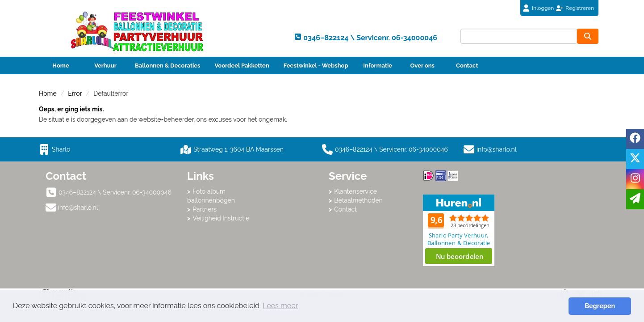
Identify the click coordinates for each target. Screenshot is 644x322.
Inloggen (543, 8)
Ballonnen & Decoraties (167, 66)
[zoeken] (588, 36)
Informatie (378, 66)
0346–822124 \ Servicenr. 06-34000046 (385, 149)
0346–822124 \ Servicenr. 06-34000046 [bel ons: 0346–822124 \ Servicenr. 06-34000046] (115, 192)
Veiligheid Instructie (221, 218)
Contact (467, 66)
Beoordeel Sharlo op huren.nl (459, 230)
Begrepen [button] (600, 306)
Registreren (580, 8)
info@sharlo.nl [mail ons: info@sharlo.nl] (78, 208)
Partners (205, 209)
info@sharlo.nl (497, 149)
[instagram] (635, 179)
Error (75, 93)
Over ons (422, 66)
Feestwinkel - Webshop (316, 66)
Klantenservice (355, 191)
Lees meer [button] (280, 306)
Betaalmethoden (358, 200)
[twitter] (635, 159)
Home (61, 66)
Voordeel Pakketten (242, 66)
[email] (635, 199)
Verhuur (105, 66)
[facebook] (635, 139)
